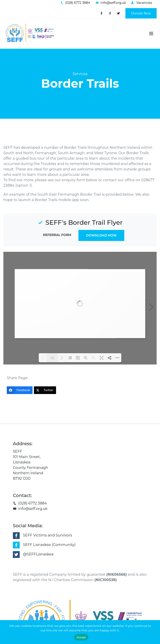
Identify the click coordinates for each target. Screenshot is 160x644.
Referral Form (57, 235)
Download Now (101, 235)
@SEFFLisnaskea (38, 554)
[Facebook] (20, 390)
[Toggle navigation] (151, 34)
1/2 (52, 358)
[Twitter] (45, 390)
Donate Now (141, 13)
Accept (81, 637)
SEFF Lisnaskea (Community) (49, 545)
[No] (154, 632)
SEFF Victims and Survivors (48, 535)
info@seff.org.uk (30, 509)
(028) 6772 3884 (30, 503)
